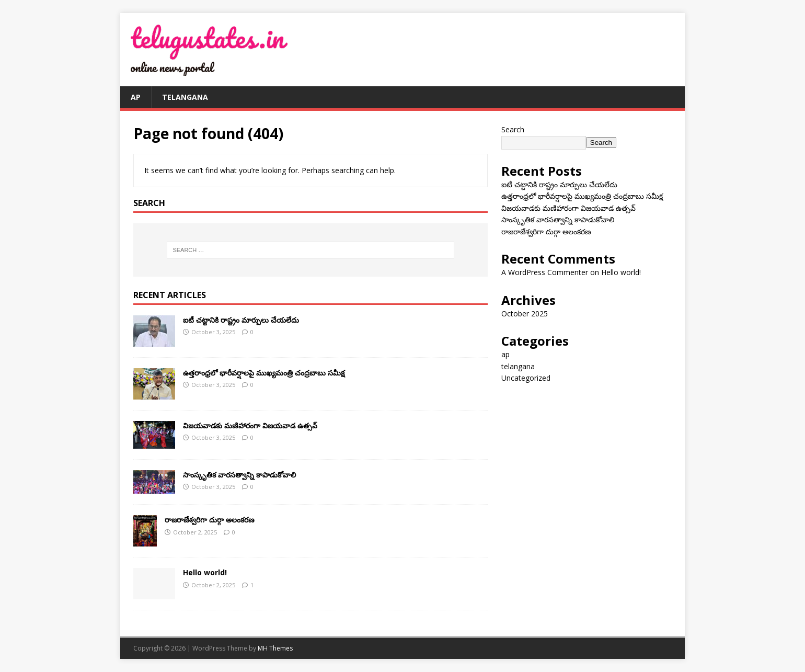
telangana (185, 97)
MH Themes (275, 648)
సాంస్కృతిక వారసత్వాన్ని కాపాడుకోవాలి (239, 475)
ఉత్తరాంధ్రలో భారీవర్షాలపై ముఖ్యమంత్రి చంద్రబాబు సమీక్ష (264, 373)
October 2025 (525, 314)
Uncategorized (526, 378)
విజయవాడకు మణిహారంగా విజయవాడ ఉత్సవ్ (250, 425)
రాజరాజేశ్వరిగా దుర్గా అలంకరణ (210, 520)
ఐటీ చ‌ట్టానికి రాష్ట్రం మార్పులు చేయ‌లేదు (241, 320)
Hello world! (205, 572)
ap (136, 97)
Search (513, 129)
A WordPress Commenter (545, 272)
